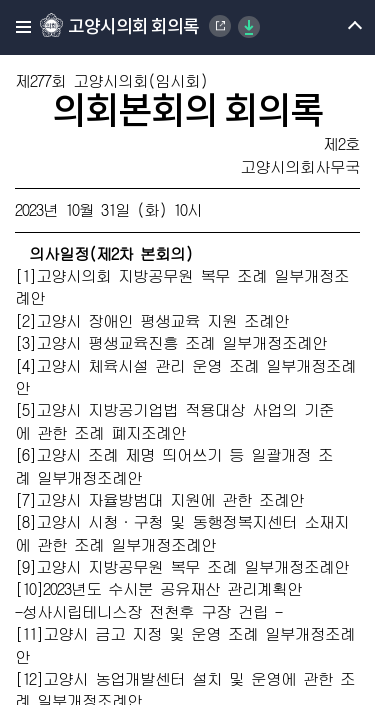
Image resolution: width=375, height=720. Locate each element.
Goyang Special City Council (220, 26)
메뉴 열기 (337, 27)
